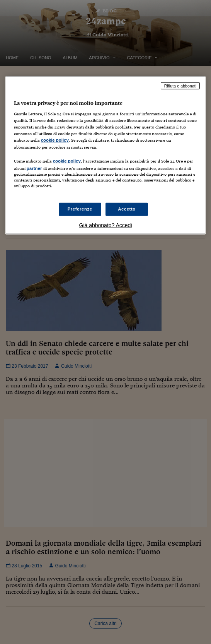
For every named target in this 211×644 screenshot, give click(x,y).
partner (34, 168)
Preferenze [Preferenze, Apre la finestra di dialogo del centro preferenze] (80, 209)
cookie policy (55, 140)
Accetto (127, 209)
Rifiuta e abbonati (180, 86)
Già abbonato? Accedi (106, 225)
